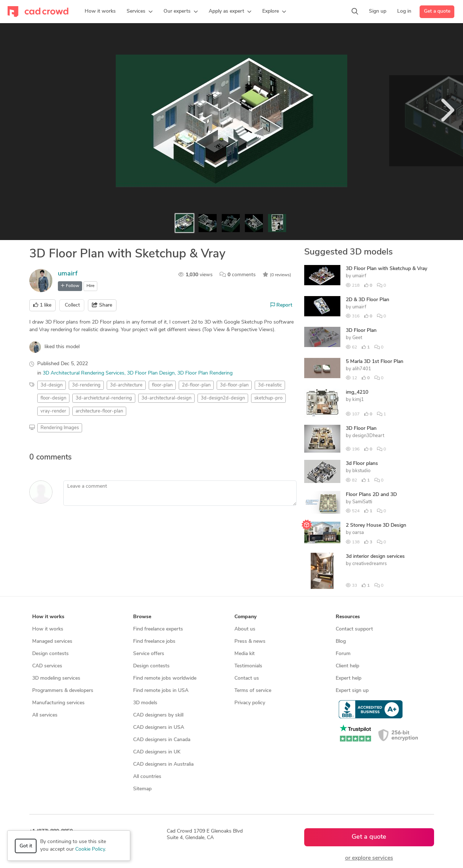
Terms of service (253, 691)
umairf (68, 274)
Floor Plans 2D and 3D (371, 495)
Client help (347, 666)
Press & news (250, 642)
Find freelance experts (158, 629)
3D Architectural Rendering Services (84, 373)
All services (45, 715)
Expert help (349, 678)
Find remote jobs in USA (161, 691)
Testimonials (248, 666)
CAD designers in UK (157, 752)
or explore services (369, 858)
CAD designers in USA (159, 728)
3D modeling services (56, 678)
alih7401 (362, 369)
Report (281, 305)
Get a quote (437, 11)
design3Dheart (368, 436)
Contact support (354, 629)
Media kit (245, 654)
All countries (147, 777)
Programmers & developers (63, 691)
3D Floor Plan (361, 331)
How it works (48, 629)
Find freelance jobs (154, 642)
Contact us (247, 678)
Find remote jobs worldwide (165, 678)
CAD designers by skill (158, 715)
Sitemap (142, 789)
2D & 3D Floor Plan (368, 300)
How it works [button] (48, 617)
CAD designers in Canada (162, 740)
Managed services (52, 642)
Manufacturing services (58, 703)
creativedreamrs (369, 564)
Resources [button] (348, 617)
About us (245, 629)
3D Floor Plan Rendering (205, 373)
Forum (343, 654)
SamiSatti (362, 502)
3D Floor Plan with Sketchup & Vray (386, 269)
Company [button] (245, 617)
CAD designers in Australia (163, 764)
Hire (90, 286)
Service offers (149, 654)
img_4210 (357, 392)
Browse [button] (142, 617)
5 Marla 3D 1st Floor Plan (375, 362)
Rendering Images (60, 428)
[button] (140, 12)
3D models (145, 703)
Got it (26, 846)
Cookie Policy (90, 849)
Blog (341, 642)
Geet (357, 338)
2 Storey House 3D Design (376, 525)
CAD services (47, 666)
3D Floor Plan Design (151, 373)
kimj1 (358, 400)
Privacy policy (250, 703)
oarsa (358, 533)
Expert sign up (352, 691)
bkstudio (361, 471)
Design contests (50, 654)
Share (102, 305)
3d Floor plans (362, 464)
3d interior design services (375, 557)
